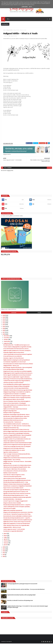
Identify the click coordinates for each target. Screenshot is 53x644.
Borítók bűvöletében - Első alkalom (13, 500)
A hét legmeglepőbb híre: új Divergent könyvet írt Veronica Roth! (22, 584)
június (5, 536)
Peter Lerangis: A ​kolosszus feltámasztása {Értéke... (17, 455)
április (5, 540)
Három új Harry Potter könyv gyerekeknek (15, 479)
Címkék (39, 313)
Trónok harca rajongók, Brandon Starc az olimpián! (17, 447)
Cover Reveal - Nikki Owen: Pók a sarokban (15, 470)
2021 (4, 325)
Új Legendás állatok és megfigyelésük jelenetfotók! (17, 481)
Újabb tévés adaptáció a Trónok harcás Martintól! (17, 524)
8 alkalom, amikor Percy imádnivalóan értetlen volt (17, 440)
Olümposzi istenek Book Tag (11, 428)
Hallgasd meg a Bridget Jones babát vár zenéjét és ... (17, 393)
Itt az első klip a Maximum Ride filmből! (14, 370)
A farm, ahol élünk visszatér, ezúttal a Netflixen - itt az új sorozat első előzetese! (26, 590)
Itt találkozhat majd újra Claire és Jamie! (14, 451)
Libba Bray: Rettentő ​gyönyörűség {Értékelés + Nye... (17, 468)
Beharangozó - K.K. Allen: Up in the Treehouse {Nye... (17, 426)
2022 (4, 323)
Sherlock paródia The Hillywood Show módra (15, 419)
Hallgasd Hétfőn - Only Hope (11, 408)
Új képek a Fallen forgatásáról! (12, 413)
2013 (4, 551)
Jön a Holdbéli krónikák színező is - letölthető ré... (16, 425)
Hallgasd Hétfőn (9, 30)
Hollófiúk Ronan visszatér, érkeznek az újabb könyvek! (18, 520)
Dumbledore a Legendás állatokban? (13, 532)
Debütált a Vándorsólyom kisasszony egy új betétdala (18, 391)
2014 (4, 550)
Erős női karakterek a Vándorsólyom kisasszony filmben (18, 364)
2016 (4, 335)
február (6, 543)
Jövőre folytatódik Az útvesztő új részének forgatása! (18, 355)
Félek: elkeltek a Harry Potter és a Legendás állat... (17, 526)
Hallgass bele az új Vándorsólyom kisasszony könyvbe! (18, 458)
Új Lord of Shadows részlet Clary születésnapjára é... (17, 402)
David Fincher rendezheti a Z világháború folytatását (18, 487)
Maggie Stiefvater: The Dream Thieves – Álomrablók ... (18, 462)
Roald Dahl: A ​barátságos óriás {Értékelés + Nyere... (17, 415)
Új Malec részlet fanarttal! (10, 473)
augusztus (7, 344)
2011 (4, 555)
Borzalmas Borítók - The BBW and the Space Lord (16, 346)
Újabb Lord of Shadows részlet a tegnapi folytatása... (17, 398)
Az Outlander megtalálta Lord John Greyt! (15, 362)
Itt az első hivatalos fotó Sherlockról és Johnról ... (16, 349)
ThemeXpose (9, 642)
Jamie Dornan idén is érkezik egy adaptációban (16, 389)
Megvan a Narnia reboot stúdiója (12, 504)
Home (4, 30)
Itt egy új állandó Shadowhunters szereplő (15, 438)
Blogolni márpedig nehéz (10, 411)
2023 (4, 322)
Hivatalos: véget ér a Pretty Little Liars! (14, 359)
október (6, 340)
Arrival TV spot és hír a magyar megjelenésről (15, 502)
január (6, 545)
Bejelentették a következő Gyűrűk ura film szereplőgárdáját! (21, 596)
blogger (49, 168)
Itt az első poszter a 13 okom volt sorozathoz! (15, 471)
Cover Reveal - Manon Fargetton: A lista (14, 475)
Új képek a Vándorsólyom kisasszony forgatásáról (17, 485)
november (7, 338)
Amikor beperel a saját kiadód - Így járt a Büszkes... (17, 378)
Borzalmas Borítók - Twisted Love (12, 423)
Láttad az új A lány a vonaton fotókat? (13, 383)
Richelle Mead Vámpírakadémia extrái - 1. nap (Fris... (17, 519)
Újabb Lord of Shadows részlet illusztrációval (15, 409)
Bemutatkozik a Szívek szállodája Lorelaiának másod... (18, 517)
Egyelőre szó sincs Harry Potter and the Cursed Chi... (17, 494)
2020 (4, 327)
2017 (4, 333)
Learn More (25, 7)
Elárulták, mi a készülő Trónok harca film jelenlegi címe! (20, 601)
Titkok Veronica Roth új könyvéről (12, 477)
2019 (4, 329)
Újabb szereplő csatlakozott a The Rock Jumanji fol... (17, 351)
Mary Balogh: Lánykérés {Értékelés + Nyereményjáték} (18, 368)
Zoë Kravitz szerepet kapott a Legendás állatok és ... (17, 490)
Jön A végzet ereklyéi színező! (11, 456)
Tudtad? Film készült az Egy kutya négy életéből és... (17, 381)
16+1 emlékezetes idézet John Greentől (14, 400)
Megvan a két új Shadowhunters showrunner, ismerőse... (18, 513)
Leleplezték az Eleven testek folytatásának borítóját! (18, 443)
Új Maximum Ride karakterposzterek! (13, 421)
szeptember (7, 342)
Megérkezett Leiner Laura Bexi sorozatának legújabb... (18, 372)
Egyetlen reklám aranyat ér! (11, 453)
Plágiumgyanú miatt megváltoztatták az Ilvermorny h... (18, 374)
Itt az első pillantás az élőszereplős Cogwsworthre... (17, 385)
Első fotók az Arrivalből (9, 509)
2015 (4, 548)
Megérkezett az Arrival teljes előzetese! (14, 449)
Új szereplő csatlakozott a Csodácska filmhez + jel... (17, 406)
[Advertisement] (26, 267)
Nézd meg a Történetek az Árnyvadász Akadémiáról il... (18, 379)
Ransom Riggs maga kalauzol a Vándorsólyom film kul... (18, 432)
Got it (30, 7)
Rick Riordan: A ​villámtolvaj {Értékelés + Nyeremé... (17, 417)
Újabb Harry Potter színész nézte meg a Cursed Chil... (17, 522)
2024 (4, 320)
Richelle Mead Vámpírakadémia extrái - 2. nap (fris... (17, 505)
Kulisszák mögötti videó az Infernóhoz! (14, 353)
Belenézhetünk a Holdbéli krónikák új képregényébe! (17, 498)
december (7, 336)
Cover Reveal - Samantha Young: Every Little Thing (17, 515)
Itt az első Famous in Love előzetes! (13, 357)
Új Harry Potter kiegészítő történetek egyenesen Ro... (18, 445)
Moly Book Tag (7, 464)
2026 (4, 316)
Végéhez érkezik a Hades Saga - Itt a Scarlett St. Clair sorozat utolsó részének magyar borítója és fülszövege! (28, 607)
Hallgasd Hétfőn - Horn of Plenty (12, 460)
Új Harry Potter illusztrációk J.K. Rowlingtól (15, 404)
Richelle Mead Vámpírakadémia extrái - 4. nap (16, 483)
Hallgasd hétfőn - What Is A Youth (12, 528)
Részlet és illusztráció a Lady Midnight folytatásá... (17, 434)
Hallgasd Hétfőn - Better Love (11, 366)
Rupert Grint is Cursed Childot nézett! (13, 488)
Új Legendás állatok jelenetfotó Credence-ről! (16, 492)
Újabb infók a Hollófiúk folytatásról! (13, 511)
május (5, 538)
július (5, 534)
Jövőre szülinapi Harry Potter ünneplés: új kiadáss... (17, 507)
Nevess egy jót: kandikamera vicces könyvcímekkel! (17, 376)
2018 (4, 331)
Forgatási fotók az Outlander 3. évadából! (15, 394)
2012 (4, 553)
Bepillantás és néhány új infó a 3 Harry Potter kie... (17, 430)
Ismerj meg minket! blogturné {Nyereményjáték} (16, 387)
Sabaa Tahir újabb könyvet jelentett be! (14, 441)
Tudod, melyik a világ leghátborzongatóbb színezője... (18, 347)
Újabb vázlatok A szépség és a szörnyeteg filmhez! (17, 361)
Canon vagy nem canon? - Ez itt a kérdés (14, 530)
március (6, 542)
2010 (4, 557)
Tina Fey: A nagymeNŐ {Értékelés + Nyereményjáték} (17, 436)
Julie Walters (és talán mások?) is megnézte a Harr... (17, 396)
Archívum (14, 313)
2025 (4, 318)
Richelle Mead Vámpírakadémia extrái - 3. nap (16, 496)
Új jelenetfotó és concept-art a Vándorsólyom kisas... (18, 466)
